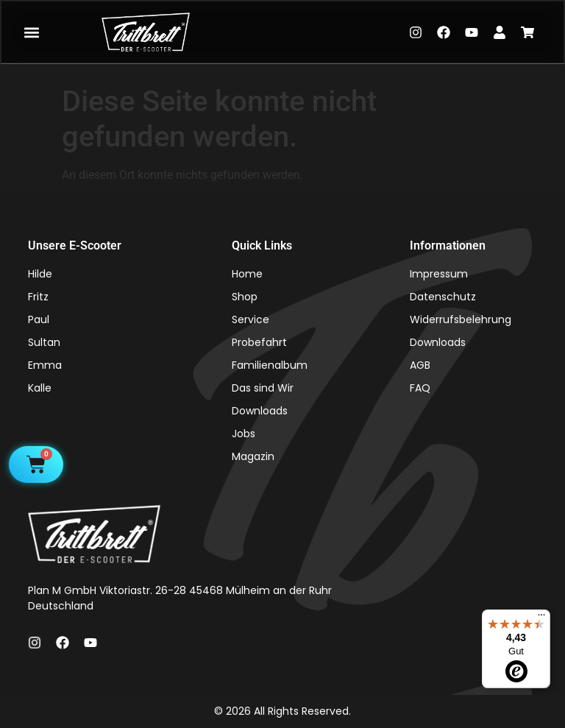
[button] (31, 32)
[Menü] (541, 618)
